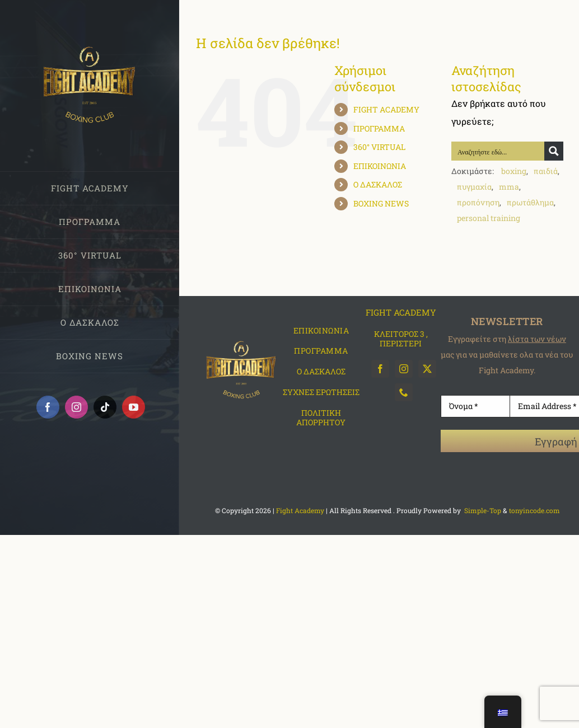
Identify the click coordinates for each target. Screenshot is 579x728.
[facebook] (380, 369)
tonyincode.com (534, 510)
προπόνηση (478, 202)
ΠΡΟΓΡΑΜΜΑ (379, 128)
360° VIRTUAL (379, 147)
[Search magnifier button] (554, 151)
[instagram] (404, 369)
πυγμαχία (474, 187)
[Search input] (498, 151)
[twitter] (427, 369)
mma (509, 187)
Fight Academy (300, 510)
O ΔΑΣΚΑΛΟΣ (321, 371)
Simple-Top (484, 510)
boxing (514, 171)
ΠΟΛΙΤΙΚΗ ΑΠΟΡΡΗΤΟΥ (321, 417)
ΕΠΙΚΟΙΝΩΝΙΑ (380, 166)
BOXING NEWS (381, 203)
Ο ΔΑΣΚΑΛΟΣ (378, 184)
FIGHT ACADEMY (386, 109)
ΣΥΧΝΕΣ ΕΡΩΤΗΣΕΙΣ (321, 392)
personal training (489, 218)
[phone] (404, 392)
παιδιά (546, 171)
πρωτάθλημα (530, 202)
